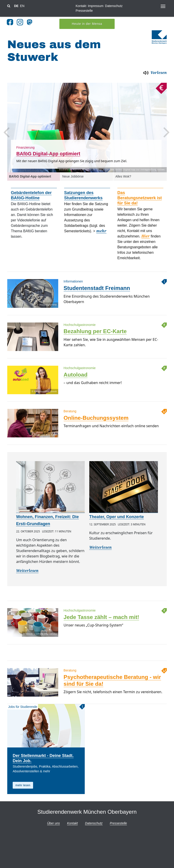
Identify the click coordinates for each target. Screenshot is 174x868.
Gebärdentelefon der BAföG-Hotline (31, 194)
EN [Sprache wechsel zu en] (22, 6)
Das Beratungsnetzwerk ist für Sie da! (140, 197)
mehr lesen (23, 784)
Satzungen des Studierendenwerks (83, 194)
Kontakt (81, 6)
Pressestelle (84, 11)
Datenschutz (114, 6)
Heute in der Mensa (87, 23)
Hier (146, 235)
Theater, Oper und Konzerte (117, 516)
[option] (87, 126)
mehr (101, 230)
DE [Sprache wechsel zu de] (16, 6)
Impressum (96, 6)
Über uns (53, 822)
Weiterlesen (27, 570)
